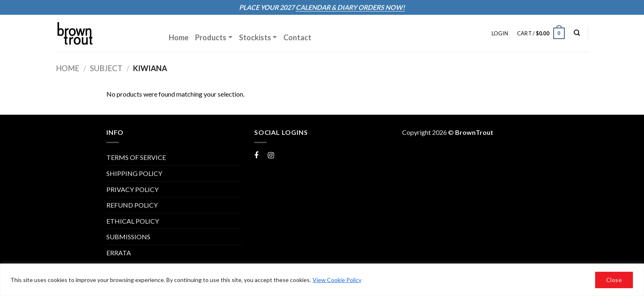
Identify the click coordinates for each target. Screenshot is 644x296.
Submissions (128, 237)
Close (614, 280)
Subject (106, 68)
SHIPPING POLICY (134, 173)
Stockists (255, 37)
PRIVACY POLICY (132, 189)
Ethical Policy (133, 221)
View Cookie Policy (337, 280)
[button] (500, 33)
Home (179, 37)
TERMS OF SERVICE (136, 157)
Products (211, 37)
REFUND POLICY (132, 205)
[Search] (577, 33)
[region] (322, 280)
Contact (297, 37)
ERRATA (119, 253)
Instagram (282, 155)
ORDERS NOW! (381, 7)
